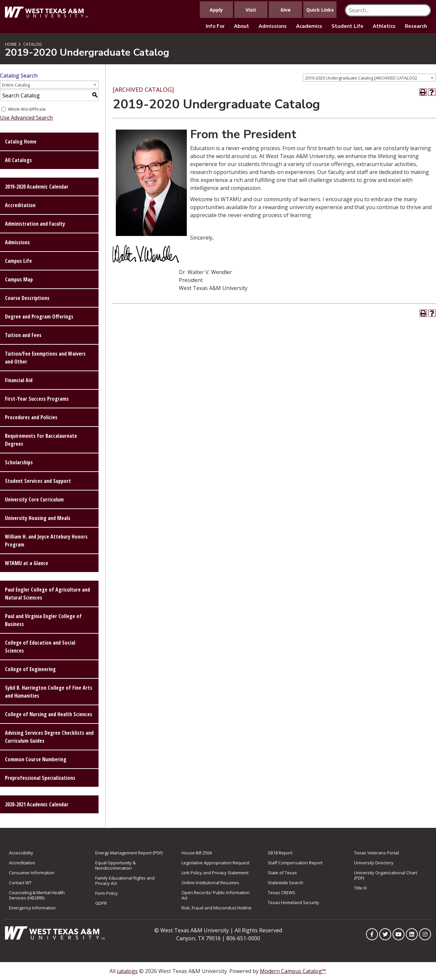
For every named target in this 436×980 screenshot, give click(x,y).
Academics (309, 26)
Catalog (33, 44)
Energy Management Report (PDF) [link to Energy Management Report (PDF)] (129, 853)
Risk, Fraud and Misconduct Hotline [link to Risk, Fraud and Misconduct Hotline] (217, 908)
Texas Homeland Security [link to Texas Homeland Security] (293, 902)
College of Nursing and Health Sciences (49, 714)
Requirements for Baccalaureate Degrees (41, 440)
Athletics (384, 26)
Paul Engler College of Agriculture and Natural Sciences (47, 594)
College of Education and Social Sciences (40, 647)
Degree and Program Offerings (39, 317)
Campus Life (18, 261)
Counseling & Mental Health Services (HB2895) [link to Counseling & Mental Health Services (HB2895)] (37, 895)
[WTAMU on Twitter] (385, 934)
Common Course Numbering (36, 759)
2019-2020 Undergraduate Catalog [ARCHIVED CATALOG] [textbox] (361, 78)
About (242, 26)
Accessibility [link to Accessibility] (21, 853)
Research (416, 26)
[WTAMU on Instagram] (425, 934)
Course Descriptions (27, 298)
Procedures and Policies (31, 417)
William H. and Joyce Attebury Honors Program (46, 541)
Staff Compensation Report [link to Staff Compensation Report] (295, 863)
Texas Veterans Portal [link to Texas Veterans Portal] (376, 853)
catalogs (127, 971)
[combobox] (369, 78)
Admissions (273, 26)
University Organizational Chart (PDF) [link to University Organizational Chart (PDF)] (386, 875)
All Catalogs (18, 160)
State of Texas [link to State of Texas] (282, 873)
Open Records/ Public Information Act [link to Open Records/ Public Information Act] (216, 895)
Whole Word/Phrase (27, 109)
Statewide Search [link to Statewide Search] (286, 883)
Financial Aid (19, 380)
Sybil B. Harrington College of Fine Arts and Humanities (49, 692)
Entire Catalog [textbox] (16, 85)
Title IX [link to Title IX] (361, 888)
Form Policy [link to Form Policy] (107, 893)
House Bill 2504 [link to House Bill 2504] (197, 853)
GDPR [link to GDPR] (101, 903)
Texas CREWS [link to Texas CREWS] (282, 893)
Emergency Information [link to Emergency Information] (32, 908)
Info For (215, 26)
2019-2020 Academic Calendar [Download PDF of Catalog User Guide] (37, 187)
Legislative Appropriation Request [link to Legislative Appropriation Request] (216, 863)
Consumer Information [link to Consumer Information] (32, 873)
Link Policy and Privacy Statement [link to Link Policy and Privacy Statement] (215, 873)
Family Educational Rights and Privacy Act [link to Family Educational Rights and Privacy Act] (125, 881)
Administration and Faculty (35, 224)
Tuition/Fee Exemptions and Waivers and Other (45, 358)
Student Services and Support (38, 481)
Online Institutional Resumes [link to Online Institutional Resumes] (210, 883)
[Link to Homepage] (55, 932)
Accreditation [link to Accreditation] (22, 863)
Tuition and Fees (23, 335)
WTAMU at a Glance (27, 563)
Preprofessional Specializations (40, 778)
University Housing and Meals (38, 518)
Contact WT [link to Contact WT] (20, 883)
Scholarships (19, 462)
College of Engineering (30, 669)
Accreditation (20, 205)
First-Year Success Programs (37, 399)
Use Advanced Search (26, 118)
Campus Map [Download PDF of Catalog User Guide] (19, 279)
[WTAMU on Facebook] (372, 934)
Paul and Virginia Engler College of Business (43, 620)
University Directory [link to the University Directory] (374, 863)
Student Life (347, 26)
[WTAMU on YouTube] (399, 934)
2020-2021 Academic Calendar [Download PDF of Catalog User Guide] (37, 804)
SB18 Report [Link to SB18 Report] (280, 853)
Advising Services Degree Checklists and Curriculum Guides (49, 737)
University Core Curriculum (34, 499)
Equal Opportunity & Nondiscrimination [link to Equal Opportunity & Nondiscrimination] (115, 865)
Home (11, 44)
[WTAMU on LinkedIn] (412, 934)
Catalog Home (21, 142)
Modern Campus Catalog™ (293, 971)
